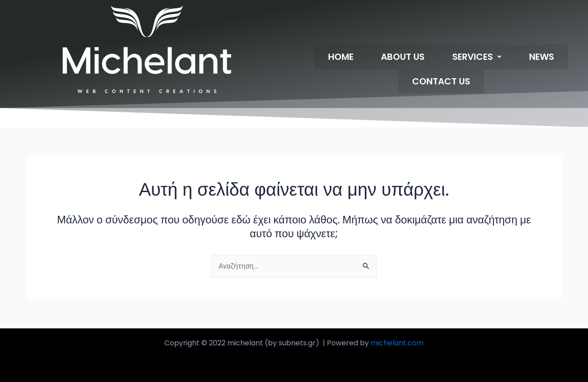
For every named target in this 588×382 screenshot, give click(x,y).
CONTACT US (543, 58)
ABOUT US (372, 58)
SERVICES (434, 58)
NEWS (486, 58)
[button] (434, 58)
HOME (323, 58)
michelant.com (397, 343)
